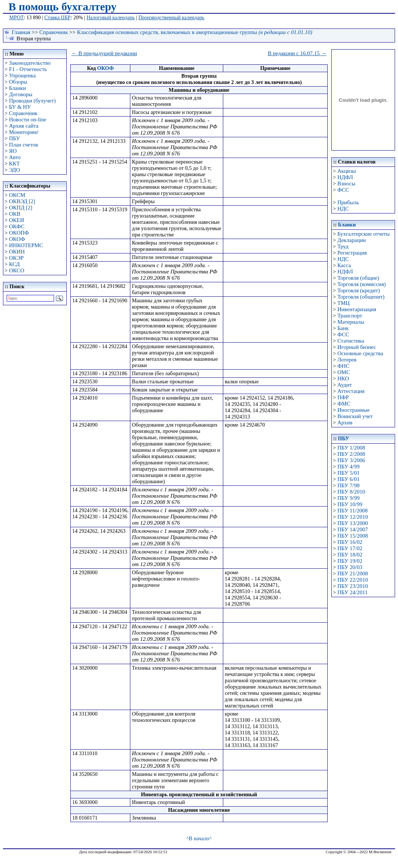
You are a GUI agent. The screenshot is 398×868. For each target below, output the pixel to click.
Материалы (351, 322)
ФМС (344, 404)
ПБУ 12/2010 (352, 517)
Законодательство (30, 63)
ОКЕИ (16, 220)
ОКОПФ (19, 233)
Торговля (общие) (358, 278)
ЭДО (14, 170)
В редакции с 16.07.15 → (297, 53)
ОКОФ (17, 239)
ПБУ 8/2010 (351, 492)
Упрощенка (22, 75)
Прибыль (348, 202)
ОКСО (16, 270)
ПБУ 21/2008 (352, 573)
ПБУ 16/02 (350, 542)
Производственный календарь (171, 18)
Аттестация (351, 391)
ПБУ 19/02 (350, 561)
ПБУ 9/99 (348, 498)
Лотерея (347, 360)
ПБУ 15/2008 (352, 536)
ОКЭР (16, 258)
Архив (345, 423)
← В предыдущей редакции (104, 53)
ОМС (344, 372)
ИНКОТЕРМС (26, 245)
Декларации (352, 240)
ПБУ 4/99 (348, 467)
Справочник (53, 32)
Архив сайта (24, 126)
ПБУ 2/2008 (351, 454)
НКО (343, 379)
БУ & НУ (20, 107)
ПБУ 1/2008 (351, 448)
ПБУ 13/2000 (352, 523)
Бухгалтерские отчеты (363, 234)
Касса (344, 265)
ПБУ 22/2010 (352, 580)
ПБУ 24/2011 (352, 592)
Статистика (351, 341)
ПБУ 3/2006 (351, 460)
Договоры (21, 94)
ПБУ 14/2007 (352, 529)
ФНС (343, 366)
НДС (343, 209)
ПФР (343, 397)
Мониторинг (24, 132)
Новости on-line (28, 120)
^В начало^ (199, 838)
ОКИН (17, 252)
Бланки (17, 88)
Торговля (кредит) (359, 290)
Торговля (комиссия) (362, 284)
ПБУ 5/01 (348, 473)
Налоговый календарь (111, 18)
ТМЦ (343, 303)
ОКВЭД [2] (22, 201)
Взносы (346, 184)
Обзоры (18, 82)
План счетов (23, 145)
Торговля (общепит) (361, 297)
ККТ (14, 164)
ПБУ (14, 138)
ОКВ (15, 214)
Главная (21, 32)
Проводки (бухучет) (32, 101)
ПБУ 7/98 (348, 485)
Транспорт (350, 316)
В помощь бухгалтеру (63, 6)
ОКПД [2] (21, 208)
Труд (343, 246)
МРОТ (16, 18)
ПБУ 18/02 (350, 555)
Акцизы (347, 171)
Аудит (345, 385)
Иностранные (353, 410)
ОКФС (17, 226)
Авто (15, 157)
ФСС (343, 190)
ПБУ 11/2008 (352, 511)
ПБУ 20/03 (350, 567)
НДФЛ (345, 177)
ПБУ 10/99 (350, 504)
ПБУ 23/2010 (352, 586)
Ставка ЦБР (58, 18)
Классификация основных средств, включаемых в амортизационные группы (195, 32)
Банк (343, 328)
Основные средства (360, 353)
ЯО (13, 151)
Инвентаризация (357, 309)
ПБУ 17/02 (350, 548)
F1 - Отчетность (28, 69)
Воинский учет (355, 416)
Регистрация (352, 253)
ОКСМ (17, 195)
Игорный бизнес (357, 347)
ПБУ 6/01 (348, 479)
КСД (14, 264)
